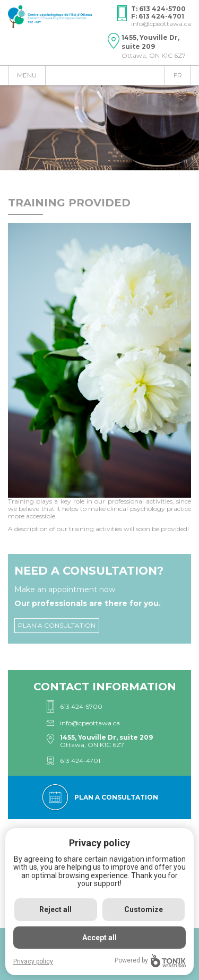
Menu (27, 75)
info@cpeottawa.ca (161, 24)
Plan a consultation (57, 625)
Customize (144, 909)
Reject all (55, 909)
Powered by (150, 961)
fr (178, 75)
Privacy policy (33, 961)
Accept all (99, 938)
